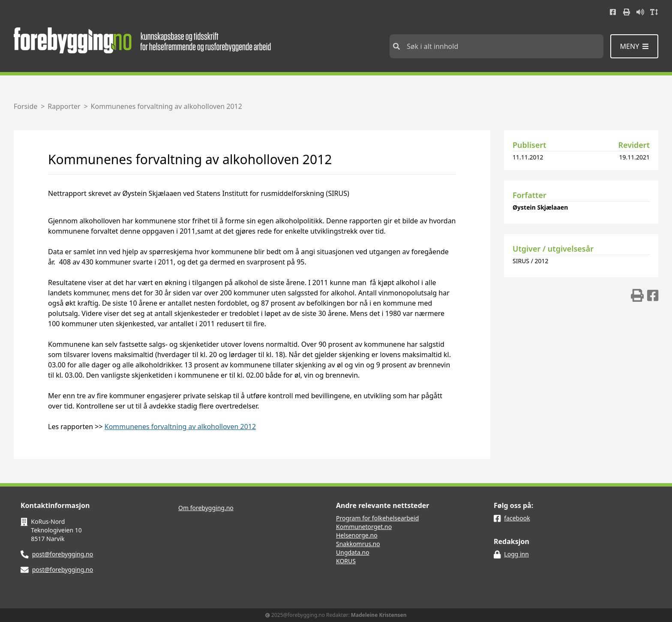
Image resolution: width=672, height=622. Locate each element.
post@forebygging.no (63, 554)
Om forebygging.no (206, 508)
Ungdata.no (353, 552)
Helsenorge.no (357, 535)
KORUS (346, 561)
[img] (637, 295)
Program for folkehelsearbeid (377, 518)
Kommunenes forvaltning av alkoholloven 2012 (180, 427)
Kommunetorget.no (364, 527)
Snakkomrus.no (358, 544)
